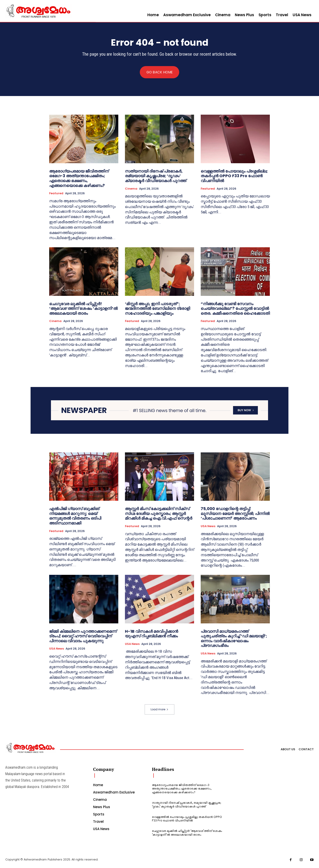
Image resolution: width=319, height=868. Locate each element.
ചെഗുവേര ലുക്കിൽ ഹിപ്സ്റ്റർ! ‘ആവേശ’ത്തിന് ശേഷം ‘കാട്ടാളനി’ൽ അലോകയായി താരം (83, 309)
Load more (159, 710)
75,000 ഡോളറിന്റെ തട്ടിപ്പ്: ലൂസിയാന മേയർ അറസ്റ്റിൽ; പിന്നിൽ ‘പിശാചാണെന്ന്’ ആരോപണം (235, 514)
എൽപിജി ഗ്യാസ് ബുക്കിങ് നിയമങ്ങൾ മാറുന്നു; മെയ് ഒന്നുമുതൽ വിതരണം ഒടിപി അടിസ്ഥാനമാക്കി (75, 516)
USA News (208, 527)
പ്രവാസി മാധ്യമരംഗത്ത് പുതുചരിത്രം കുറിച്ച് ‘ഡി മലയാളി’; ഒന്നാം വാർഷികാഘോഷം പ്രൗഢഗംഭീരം (234, 639)
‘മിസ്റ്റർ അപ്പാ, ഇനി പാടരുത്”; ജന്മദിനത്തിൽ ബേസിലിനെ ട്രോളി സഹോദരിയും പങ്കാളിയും (158, 309)
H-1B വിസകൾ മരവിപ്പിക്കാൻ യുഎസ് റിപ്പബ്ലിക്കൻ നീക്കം (152, 634)
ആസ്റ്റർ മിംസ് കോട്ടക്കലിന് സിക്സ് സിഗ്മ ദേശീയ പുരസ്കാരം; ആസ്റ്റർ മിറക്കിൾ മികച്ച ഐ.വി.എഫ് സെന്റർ (159, 514)
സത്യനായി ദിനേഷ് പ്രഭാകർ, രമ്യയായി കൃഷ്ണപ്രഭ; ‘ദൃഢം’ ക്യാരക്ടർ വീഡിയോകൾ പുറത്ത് (156, 176)
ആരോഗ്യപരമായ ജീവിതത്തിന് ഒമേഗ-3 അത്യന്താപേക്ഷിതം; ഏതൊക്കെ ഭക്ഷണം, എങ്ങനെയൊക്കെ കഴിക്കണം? (79, 179)
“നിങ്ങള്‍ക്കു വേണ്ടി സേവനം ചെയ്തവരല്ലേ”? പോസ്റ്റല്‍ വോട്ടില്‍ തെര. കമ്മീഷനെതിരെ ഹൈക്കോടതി (235, 309)
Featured (56, 194)
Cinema (131, 189)
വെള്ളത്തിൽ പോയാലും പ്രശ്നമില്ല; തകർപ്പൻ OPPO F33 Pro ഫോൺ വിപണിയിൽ (234, 176)
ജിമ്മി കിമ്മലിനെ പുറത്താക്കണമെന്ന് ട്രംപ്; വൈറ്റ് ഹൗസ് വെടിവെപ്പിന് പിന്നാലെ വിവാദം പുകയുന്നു (83, 636)
